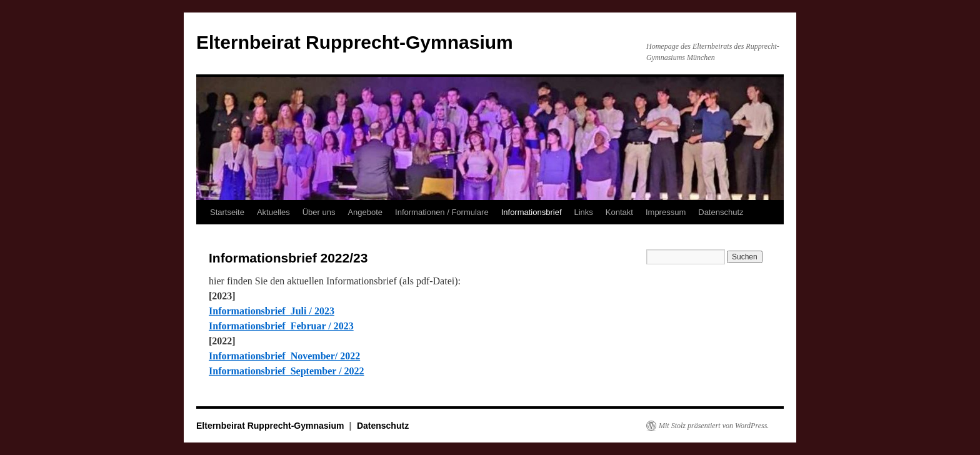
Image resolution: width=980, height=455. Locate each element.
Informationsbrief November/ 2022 (284, 356)
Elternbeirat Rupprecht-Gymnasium (355, 42)
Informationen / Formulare (442, 212)
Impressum (666, 212)
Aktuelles (273, 212)
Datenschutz (721, 212)
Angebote (365, 212)
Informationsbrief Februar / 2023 (281, 326)
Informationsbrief (532, 212)
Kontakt (619, 212)
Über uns (319, 212)
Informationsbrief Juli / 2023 (272, 311)
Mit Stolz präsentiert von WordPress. (714, 426)
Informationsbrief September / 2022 (287, 371)
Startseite (227, 212)
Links (584, 212)
